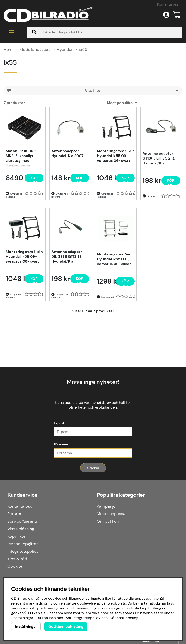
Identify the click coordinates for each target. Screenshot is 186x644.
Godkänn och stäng (66, 627)
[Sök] (104, 32)
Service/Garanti (22, 521)
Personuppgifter (23, 544)
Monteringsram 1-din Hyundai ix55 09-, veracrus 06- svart (24, 257)
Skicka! (93, 468)
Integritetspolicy (23, 551)
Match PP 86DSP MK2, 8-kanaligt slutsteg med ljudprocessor (21, 158)
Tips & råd (17, 559)
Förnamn (61, 444)
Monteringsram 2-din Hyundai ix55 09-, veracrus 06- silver (116, 259)
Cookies (15, 566)
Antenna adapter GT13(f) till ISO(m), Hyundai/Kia (159, 158)
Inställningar (26, 627)
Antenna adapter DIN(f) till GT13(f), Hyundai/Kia (67, 257)
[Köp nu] (34, 178)
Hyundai (64, 50)
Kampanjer (107, 506)
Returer (14, 514)
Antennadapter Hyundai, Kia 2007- (68, 153)
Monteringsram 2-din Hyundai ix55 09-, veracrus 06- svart (116, 156)
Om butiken (108, 521)
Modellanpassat (35, 50)
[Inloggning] (166, 15)
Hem (8, 50)
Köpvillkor (16, 536)
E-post (59, 423)
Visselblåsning (21, 529)
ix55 (83, 50)
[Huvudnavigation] (11, 32)
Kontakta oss (168, 4)
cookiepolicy (127, 618)
